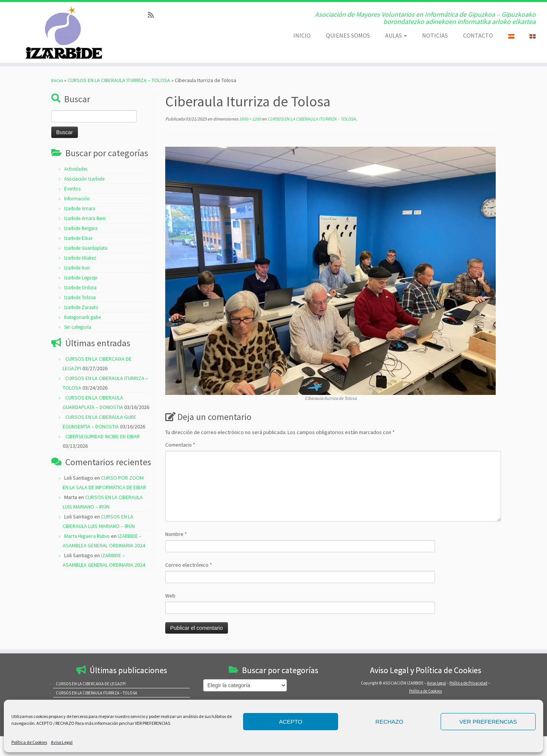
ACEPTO (290, 722)
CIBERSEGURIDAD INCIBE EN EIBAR (103, 436)
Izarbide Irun (77, 268)
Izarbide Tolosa (80, 297)
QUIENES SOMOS (348, 35)
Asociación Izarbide (84, 179)
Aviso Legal (62, 742)
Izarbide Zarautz (81, 307)
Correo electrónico (189, 565)
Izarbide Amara (80, 208)
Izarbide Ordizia (80, 288)
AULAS (396, 35)
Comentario (180, 445)
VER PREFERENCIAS (488, 722)
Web (170, 596)
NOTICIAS (435, 35)
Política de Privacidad (468, 683)
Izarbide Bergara (81, 228)
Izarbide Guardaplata (86, 248)
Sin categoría (78, 327)
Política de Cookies (29, 742)
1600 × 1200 (250, 119)
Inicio (57, 80)
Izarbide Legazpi (81, 278)
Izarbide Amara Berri (85, 218)
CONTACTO (478, 35)
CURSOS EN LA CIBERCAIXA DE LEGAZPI (91, 684)
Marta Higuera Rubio (87, 536)
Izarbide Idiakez (80, 258)
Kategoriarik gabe (82, 317)
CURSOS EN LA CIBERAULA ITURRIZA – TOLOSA (119, 80)
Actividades (76, 169)
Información (77, 199)
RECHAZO (389, 722)
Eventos (72, 189)
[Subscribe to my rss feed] (153, 15)
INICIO (302, 35)
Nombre (176, 534)
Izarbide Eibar (78, 238)
